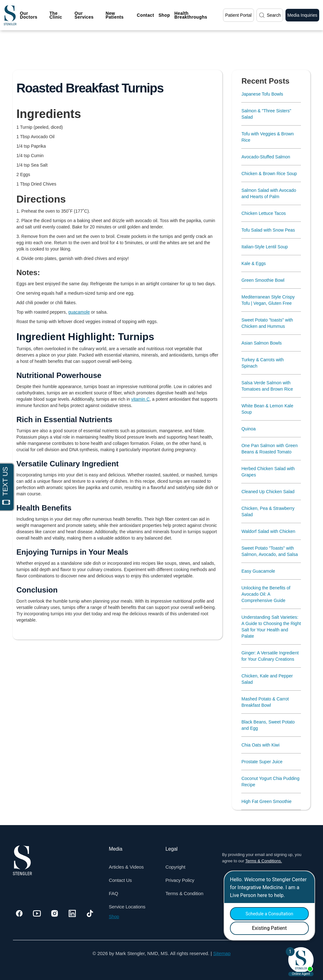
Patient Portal (238, 15)
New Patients (115, 15)
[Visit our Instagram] (55, 913)
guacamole (79, 312)
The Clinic (56, 15)
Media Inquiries (302, 15)
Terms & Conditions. (263, 861)
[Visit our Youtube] (37, 913)
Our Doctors (29, 15)
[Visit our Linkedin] (72, 913)
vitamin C (140, 399)
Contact (146, 15)
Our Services (84, 15)
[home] (10, 15)
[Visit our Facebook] (19, 913)
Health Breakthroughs (191, 15)
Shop (164, 15)
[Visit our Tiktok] (90, 913)
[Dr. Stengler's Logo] (22, 860)
